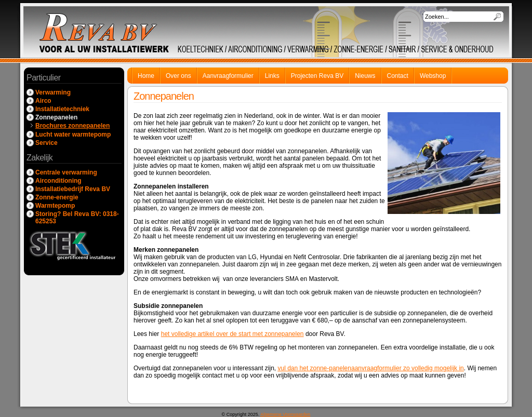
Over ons (178, 76)
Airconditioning (58, 181)
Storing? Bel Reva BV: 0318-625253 (77, 218)
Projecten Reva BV (317, 76)
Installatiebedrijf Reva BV (73, 189)
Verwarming (53, 92)
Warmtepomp (55, 206)
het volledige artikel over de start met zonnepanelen (232, 334)
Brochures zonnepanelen (72, 126)
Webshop (433, 76)
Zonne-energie (57, 197)
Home (146, 76)
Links (272, 76)
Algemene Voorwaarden (285, 414)
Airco (43, 101)
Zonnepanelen (56, 117)
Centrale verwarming (66, 172)
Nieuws (365, 76)
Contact (398, 76)
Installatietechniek (62, 109)
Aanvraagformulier (228, 76)
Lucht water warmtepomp (73, 134)
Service (46, 143)
